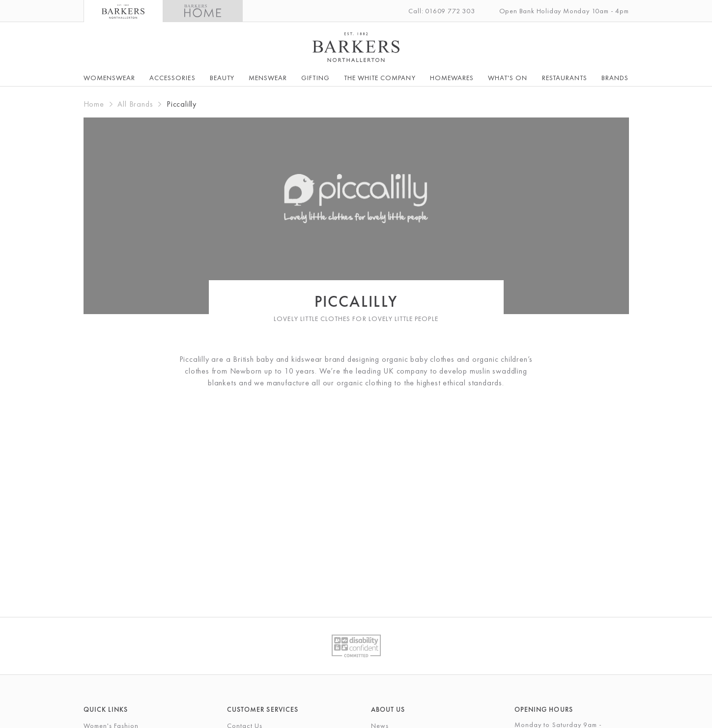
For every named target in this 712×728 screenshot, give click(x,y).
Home (94, 104)
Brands (615, 78)
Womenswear (110, 78)
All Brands (135, 104)
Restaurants (565, 78)
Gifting (315, 78)
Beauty (222, 78)
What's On (508, 78)
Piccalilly (182, 104)
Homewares (452, 78)
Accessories (172, 78)
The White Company (380, 78)
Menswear (268, 78)
